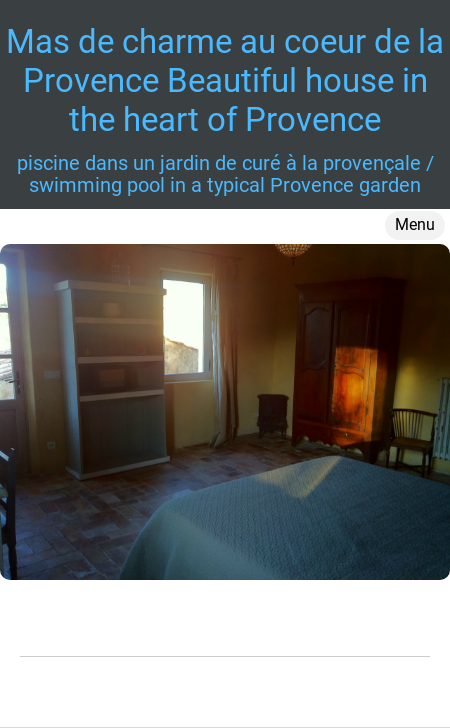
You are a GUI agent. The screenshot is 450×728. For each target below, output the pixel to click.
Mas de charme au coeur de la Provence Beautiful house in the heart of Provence (225, 80)
